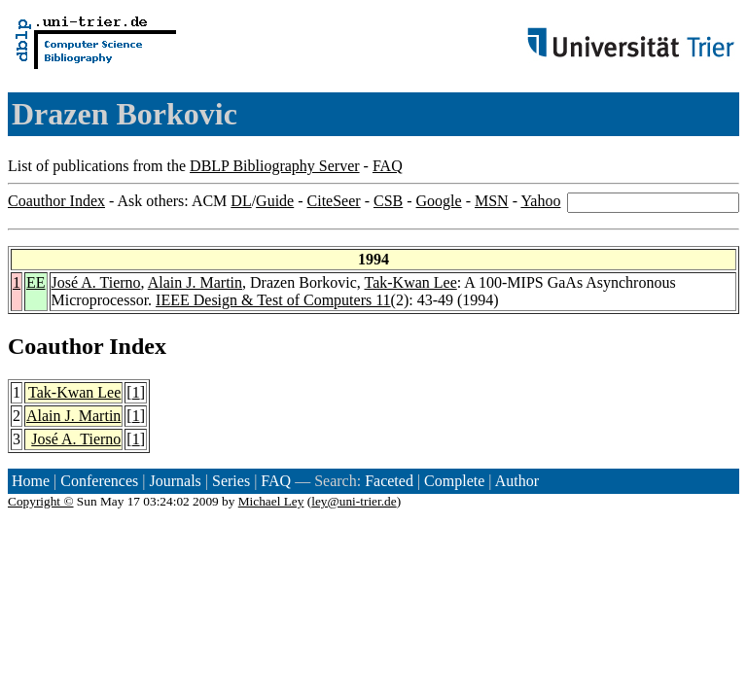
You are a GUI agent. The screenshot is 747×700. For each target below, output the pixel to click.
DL (241, 201)
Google (439, 201)
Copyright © (41, 501)
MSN (492, 201)
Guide (275, 201)
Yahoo (540, 201)
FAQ (388, 166)
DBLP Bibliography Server (275, 166)
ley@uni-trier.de (354, 501)
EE (36, 282)
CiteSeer (334, 201)
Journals (175, 481)
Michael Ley (271, 501)
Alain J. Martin (195, 282)
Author (517, 481)
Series (231, 481)
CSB (388, 201)
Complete (454, 481)
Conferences (99, 481)
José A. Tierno (96, 282)
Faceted (389, 481)
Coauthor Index (56, 201)
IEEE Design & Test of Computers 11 (273, 300)
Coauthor (55, 346)
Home (31, 481)
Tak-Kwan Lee (410, 282)
